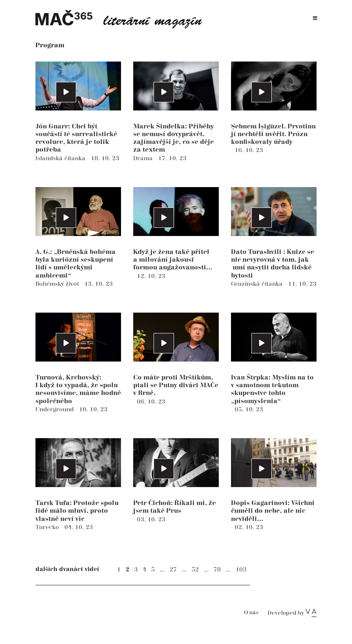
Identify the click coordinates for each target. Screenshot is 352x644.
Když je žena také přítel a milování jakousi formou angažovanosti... (173, 260)
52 (195, 570)
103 (241, 570)
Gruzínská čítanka (258, 284)
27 (173, 570)
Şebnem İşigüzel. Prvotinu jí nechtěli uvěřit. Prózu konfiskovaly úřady (273, 134)
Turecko (48, 527)
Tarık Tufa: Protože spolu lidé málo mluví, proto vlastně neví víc (77, 511)
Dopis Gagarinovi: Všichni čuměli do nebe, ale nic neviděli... (273, 511)
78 (217, 570)
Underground (55, 409)
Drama (144, 158)
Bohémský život (58, 284)
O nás (251, 613)
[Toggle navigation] (315, 19)
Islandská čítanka (61, 158)
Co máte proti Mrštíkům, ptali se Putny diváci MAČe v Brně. (176, 385)
